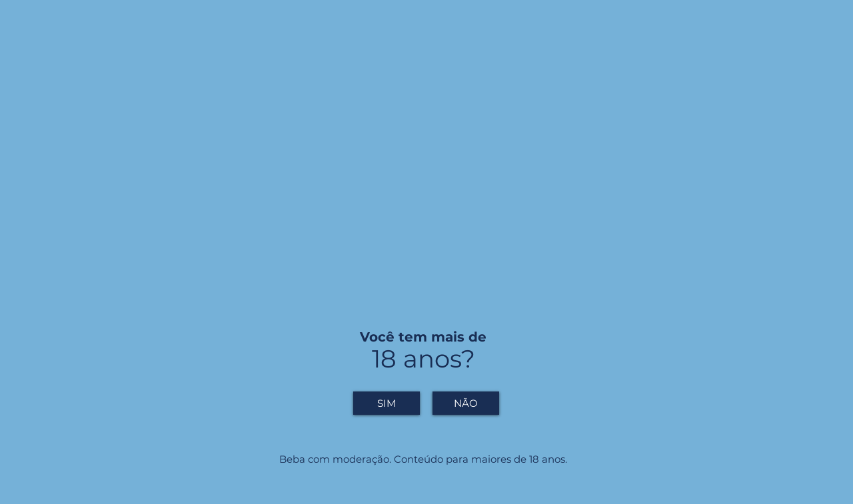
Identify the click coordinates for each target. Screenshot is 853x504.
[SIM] (387, 403)
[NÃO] (466, 403)
